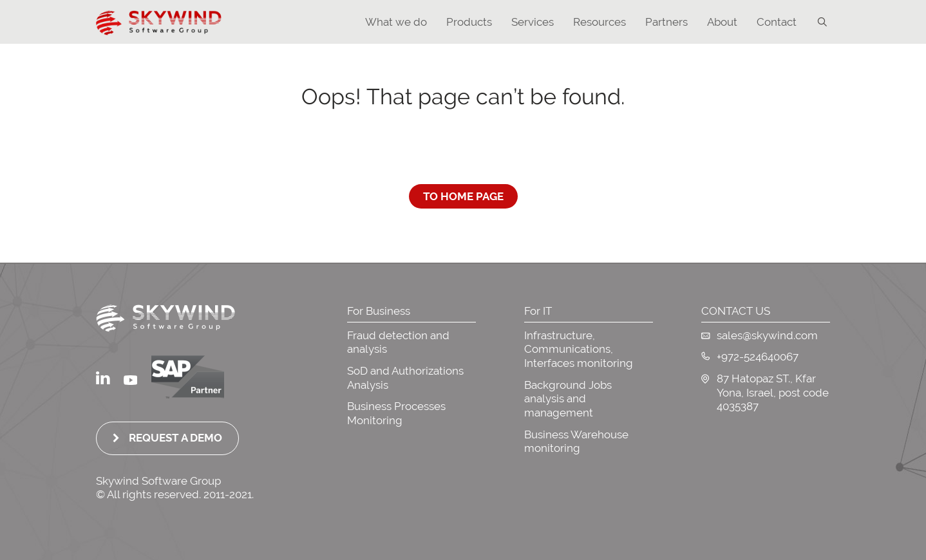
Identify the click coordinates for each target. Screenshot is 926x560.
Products (469, 22)
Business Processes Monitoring (396, 413)
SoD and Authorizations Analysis (405, 378)
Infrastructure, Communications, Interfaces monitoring (579, 349)
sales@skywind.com (760, 335)
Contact (777, 22)
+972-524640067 (750, 357)
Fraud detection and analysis (398, 342)
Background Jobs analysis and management (568, 399)
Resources (600, 22)
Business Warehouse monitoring (576, 442)
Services (533, 22)
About (722, 22)
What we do (396, 22)
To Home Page (463, 196)
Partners (666, 22)
